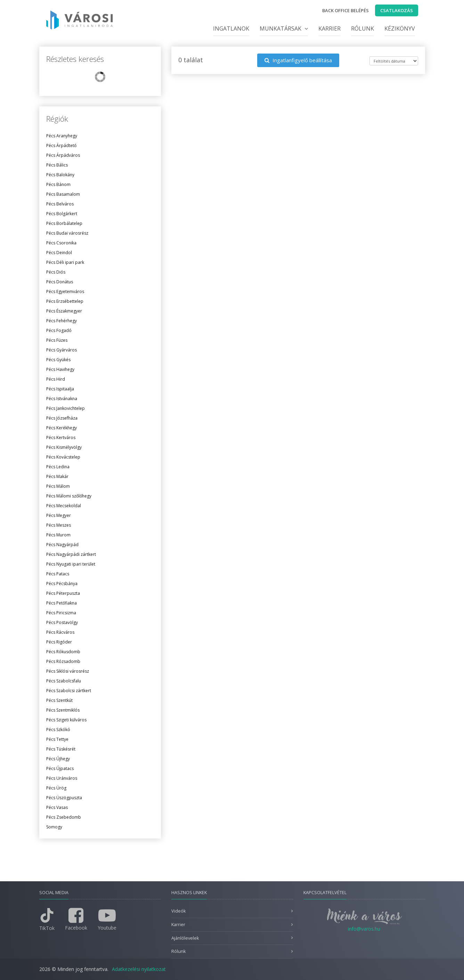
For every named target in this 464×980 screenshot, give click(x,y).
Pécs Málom (58, 486)
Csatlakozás (397, 10)
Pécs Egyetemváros (65, 291)
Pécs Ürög (56, 788)
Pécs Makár (57, 476)
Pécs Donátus (60, 282)
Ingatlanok (231, 29)
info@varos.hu (364, 929)
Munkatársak (284, 29)
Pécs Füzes (57, 340)
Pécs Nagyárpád (62, 545)
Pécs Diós (56, 272)
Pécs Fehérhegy (62, 321)
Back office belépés (345, 10)
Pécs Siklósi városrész (68, 671)
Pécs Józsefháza (62, 418)
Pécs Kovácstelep (63, 457)
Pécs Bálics (57, 165)
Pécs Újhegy (58, 759)
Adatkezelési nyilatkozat (139, 969)
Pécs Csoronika (61, 243)
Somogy (54, 827)
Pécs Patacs (58, 574)
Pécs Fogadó (59, 330)
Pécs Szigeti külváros (66, 720)
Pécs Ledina (58, 467)
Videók (178, 911)
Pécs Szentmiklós (63, 710)
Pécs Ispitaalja (60, 389)
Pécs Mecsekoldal (64, 506)
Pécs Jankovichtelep (66, 408)
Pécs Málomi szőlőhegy (69, 496)
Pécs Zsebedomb (64, 817)
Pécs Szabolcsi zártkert (69, 691)
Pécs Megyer (59, 515)
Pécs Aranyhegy (62, 136)
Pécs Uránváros (62, 778)
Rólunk (363, 29)
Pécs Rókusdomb (63, 652)
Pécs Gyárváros (62, 350)
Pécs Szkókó (58, 730)
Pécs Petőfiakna (62, 603)
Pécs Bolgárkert (62, 214)
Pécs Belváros (60, 204)
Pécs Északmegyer (64, 311)
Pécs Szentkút (59, 700)
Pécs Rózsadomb (63, 661)
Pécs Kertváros (61, 438)
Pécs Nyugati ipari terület (71, 564)
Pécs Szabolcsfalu (64, 681)
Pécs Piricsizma (61, 613)
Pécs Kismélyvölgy (64, 447)
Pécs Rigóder (59, 642)
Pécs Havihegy (60, 369)
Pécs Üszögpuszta (64, 798)
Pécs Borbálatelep (64, 223)
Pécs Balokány (60, 175)
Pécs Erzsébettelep (65, 301)
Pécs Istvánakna (62, 399)
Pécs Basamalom (63, 194)
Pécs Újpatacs (60, 768)
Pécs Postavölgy (62, 622)
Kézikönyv (400, 29)
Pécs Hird (56, 379)
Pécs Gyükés (58, 360)
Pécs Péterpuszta (63, 593)
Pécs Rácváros (60, 632)
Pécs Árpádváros (63, 155)
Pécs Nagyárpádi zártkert (71, 554)
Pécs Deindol (59, 253)
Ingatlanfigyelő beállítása (298, 60)
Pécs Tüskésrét (61, 749)
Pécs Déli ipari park (65, 262)
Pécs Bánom (58, 184)
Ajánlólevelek (185, 938)
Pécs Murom (58, 535)
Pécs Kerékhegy (62, 428)
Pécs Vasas (57, 807)
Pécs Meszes (59, 525)
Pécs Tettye (57, 739)
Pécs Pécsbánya (62, 584)
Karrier (329, 29)
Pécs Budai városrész (67, 233)
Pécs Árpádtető (61, 145)
